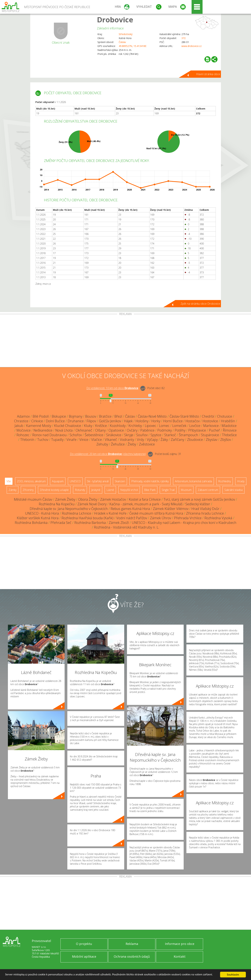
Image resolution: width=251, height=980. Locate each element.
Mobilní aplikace (84, 956)
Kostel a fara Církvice (145, 499)
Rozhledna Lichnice (77, 513)
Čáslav (122, 42)
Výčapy (152, 440)
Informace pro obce (180, 944)
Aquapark (58, 481)
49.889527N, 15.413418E (133, 46)
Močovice (24, 430)
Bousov (91, 416)
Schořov (76, 435)
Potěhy (180, 430)
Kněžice (101, 426)
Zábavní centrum (208, 490)
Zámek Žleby (65, 499)
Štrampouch (188, 435)
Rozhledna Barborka (90, 523)
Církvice (37, 421)
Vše (9, 481)
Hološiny (142, 421)
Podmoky (165, 430)
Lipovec (150, 426)
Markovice (211, 426)
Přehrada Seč (61, 523)
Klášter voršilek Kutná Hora (38, 518)
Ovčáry (132, 430)
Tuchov (43, 440)
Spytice (156, 435)
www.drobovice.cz (191, 46)
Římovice (230, 430)
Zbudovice (195, 440)
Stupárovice (210, 435)
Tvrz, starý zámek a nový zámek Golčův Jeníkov (199, 499)
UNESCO (75, 481)
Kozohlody (118, 426)
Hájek (128, 421)
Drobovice (115, 20)
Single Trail (168, 490)
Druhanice (76, 421)
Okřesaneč (84, 430)
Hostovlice (210, 421)
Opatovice (116, 430)
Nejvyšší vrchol (129, 490)
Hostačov (193, 421)
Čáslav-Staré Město (184, 416)
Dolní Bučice (55, 421)
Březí (118, 416)
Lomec (164, 426)
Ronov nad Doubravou (49, 435)
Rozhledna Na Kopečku (57, 504)
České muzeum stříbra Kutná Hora (156, 513)
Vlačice (97, 440)
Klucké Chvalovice (68, 426)
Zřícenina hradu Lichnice (205, 513)
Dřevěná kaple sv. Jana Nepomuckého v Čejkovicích (69, 509)
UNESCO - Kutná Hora (42, 513)
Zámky (13, 490)
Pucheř (214, 430)
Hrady (241, 481)
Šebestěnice (94, 435)
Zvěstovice (147, 444)
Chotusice (225, 416)
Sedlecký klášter (198, 504)
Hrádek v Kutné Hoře (110, 513)
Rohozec (23, 435)
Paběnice (147, 430)
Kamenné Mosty (39, 426)
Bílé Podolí (41, 416)
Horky (156, 421)
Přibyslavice (197, 430)
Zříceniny (28, 490)
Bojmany (76, 416)
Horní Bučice (173, 421)
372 (183, 38)
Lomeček (179, 426)
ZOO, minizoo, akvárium (31, 481)
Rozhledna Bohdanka (31, 523)
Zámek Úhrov (161, 518)
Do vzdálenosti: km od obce (112, 388)
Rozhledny (225, 481)
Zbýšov (226, 440)
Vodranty (127, 440)
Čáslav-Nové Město (152, 416)
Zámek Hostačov (113, 499)
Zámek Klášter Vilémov (171, 509)
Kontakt (180, 956)
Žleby (132, 444)
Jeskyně (96, 490)
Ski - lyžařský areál (98, 481)
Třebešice (229, 435)
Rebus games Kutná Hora (130, 509)
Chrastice (21, 421)
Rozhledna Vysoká (218, 518)
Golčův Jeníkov (110, 421)
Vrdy (140, 440)
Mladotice (229, 426)
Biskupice (59, 416)
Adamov (23, 416)
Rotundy (80, 490)
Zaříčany (177, 440)
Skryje (129, 435)
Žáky (164, 440)
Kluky (88, 426)
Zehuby (102, 444)
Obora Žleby (88, 499)
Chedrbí (208, 416)
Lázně (110, 490)
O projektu (84, 944)
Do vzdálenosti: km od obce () (108, 454)
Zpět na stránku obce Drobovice (200, 304)
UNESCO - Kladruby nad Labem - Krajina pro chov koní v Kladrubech (184, 523)
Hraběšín (228, 421)
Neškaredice (43, 430)
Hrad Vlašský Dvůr (205, 509)
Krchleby (135, 426)
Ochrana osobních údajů (132, 956)
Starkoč (170, 435)
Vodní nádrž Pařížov (132, 518)
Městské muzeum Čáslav (33, 499)
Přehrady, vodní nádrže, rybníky (150, 481)
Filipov (91, 421)
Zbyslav (212, 440)
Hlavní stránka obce (208, 74)
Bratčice (105, 416)
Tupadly (57, 440)
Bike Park (150, 490)
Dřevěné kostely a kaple (54, 490)
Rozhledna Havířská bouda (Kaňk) (87, 518)
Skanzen (120, 481)
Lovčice (195, 426)
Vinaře (71, 440)
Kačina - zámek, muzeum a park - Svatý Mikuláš (146, 504)
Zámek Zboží (119, 523)
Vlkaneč (111, 440)
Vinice (84, 440)
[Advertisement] (126, 341)
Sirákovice (114, 435)
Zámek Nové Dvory (92, 504)
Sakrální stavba (233, 490)
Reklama (132, 944)
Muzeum (186, 490)
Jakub (19, 426)
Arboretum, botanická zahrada (193, 481)
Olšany (100, 430)
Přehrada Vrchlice (188, 518)
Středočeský (126, 34)
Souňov (142, 435)
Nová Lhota (64, 430)
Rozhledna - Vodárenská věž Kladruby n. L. (127, 527)
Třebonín (27, 440)
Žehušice (118, 444)
